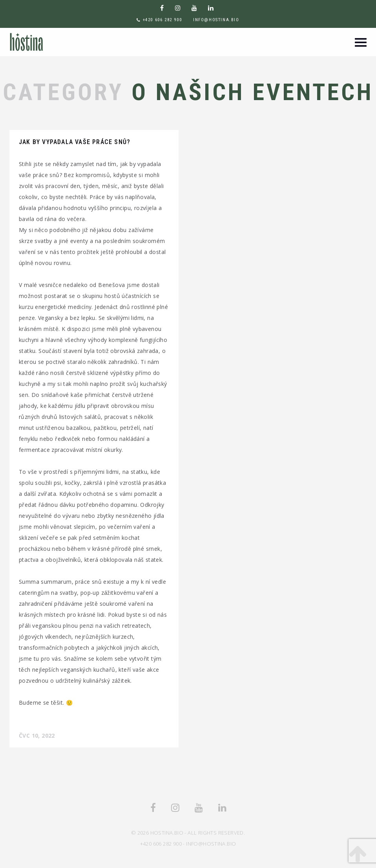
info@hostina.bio (216, 20)
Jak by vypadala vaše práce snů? (75, 142)
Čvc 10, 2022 (37, 736)
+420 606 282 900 (162, 20)
